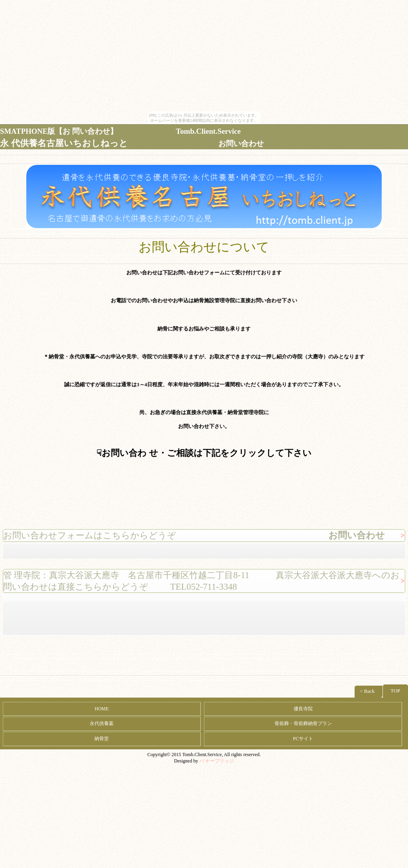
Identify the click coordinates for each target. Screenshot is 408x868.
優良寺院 (303, 709)
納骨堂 (102, 739)
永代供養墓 (102, 723)
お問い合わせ (241, 144)
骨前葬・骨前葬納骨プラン (303, 723)
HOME (102, 709)
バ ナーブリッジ (217, 761)
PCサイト (303, 739)
